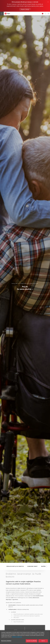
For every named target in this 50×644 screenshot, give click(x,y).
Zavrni (43, 642)
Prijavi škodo (25, 9)
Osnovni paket (33, 566)
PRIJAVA (48, 14)
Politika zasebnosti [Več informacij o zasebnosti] (17, 638)
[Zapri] (48, 634)
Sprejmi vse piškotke (32, 642)
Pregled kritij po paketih (15, 566)
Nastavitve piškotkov (6, 642)
